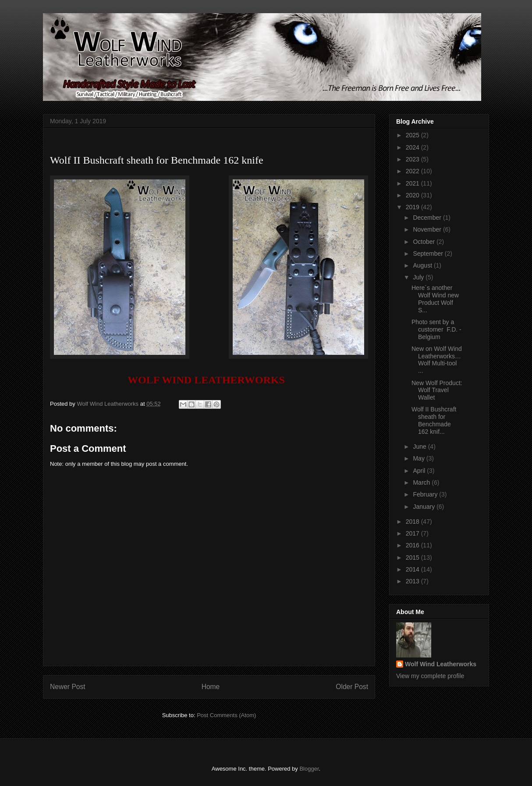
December (428, 218)
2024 (413, 147)
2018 (413, 522)
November (428, 229)
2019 (413, 207)
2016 (413, 545)
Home (211, 687)
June (420, 447)
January (425, 507)
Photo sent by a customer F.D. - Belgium (436, 329)
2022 (413, 171)
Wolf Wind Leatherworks (441, 664)
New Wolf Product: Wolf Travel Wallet (437, 390)
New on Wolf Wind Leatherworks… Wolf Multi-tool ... (437, 360)
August (423, 265)
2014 (413, 569)
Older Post (352, 687)
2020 (413, 195)
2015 (413, 557)
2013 (413, 581)
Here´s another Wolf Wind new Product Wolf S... (435, 299)
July (419, 277)
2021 (413, 183)
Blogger (309, 769)
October (425, 242)
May (419, 458)
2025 (413, 135)
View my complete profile (430, 676)
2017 (413, 533)
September (429, 254)
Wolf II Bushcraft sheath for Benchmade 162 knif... (434, 420)
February (426, 494)
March (422, 482)
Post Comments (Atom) (226, 715)
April (420, 471)
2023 (413, 159)
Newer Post (68, 687)
